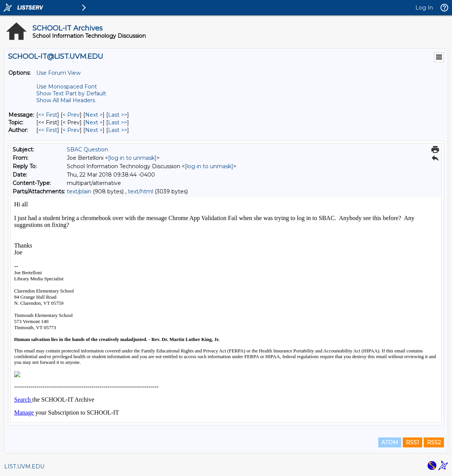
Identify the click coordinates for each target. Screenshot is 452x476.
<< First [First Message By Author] (48, 130)
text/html (140, 191)
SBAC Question (87, 150)
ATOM (390, 442)
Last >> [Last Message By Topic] (118, 122)
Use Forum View (58, 73)
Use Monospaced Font (67, 87)
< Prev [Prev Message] (71, 115)
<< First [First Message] (48, 115)
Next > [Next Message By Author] (94, 130)
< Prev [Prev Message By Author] (71, 130)
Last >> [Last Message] (118, 115)
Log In (424, 8)
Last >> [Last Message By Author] (118, 130)
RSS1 (412, 442)
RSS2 (434, 442)
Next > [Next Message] (94, 115)
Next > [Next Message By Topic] (94, 122)
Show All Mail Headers (66, 100)
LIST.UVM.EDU (24, 466)
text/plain (79, 191)
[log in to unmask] (132, 158)
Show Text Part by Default (71, 93)
